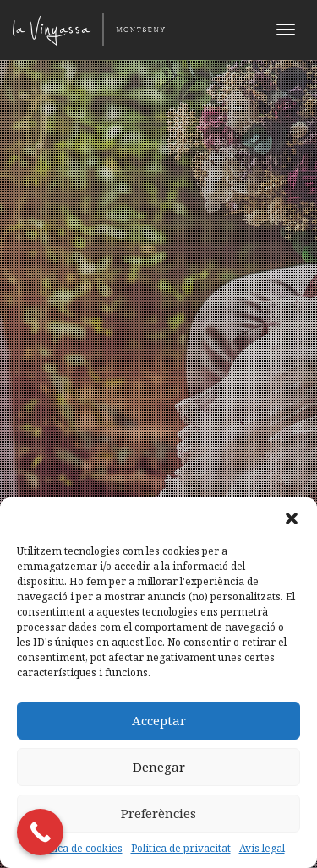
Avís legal (262, 848)
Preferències (158, 813)
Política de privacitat (181, 848)
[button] (292, 518)
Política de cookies (78, 848)
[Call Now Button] (40, 832)
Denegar (159, 767)
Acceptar (159, 720)
